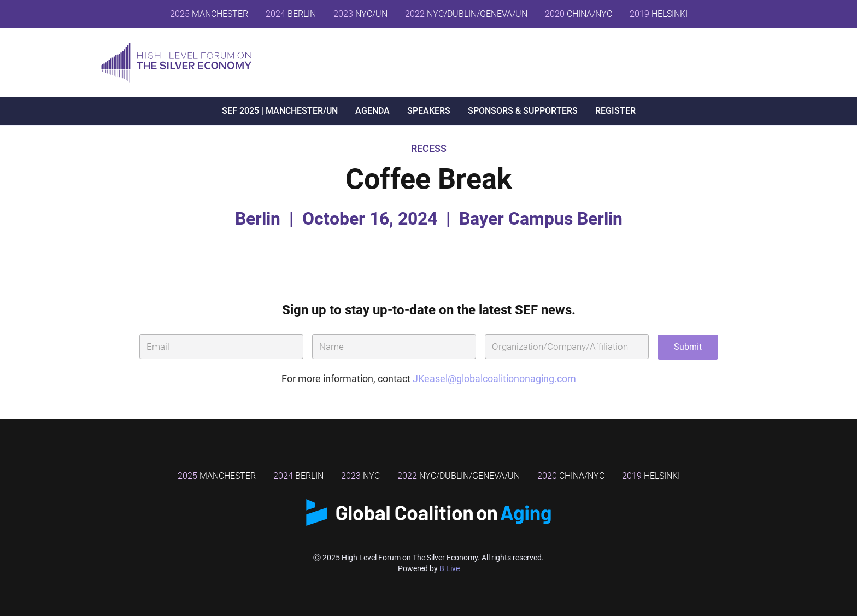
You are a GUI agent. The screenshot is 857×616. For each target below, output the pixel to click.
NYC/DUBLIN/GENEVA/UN (466, 14)
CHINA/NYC (579, 14)
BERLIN (291, 14)
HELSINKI (659, 14)
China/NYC (571, 476)
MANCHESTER (209, 14)
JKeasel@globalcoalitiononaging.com (494, 379)
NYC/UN (360, 14)
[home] (176, 63)
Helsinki (651, 476)
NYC (360, 476)
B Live (450, 568)
